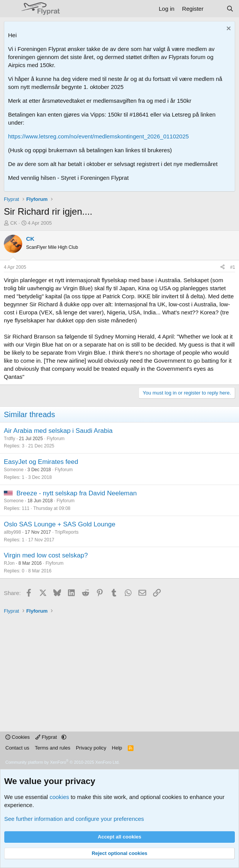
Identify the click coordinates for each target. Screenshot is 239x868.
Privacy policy (91, 748)
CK (14, 223)
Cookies (18, 737)
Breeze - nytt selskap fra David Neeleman (77, 493)
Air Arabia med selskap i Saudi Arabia (58, 431)
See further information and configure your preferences (74, 819)
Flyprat (47, 737)
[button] (64, 737)
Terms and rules (53, 748)
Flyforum (56, 439)
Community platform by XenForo (63, 762)
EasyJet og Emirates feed (41, 462)
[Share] (223, 267)
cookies (59, 797)
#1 (233, 267)
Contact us (17, 748)
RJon (9, 563)
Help (117, 748)
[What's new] (215, 9)
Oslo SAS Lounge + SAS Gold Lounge (60, 524)
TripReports (67, 532)
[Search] (230, 9)
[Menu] (11, 9)
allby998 (12, 532)
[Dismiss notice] (228, 29)
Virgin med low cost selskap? (46, 555)
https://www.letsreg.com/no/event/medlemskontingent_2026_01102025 (98, 136)
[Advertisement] (121, 668)
